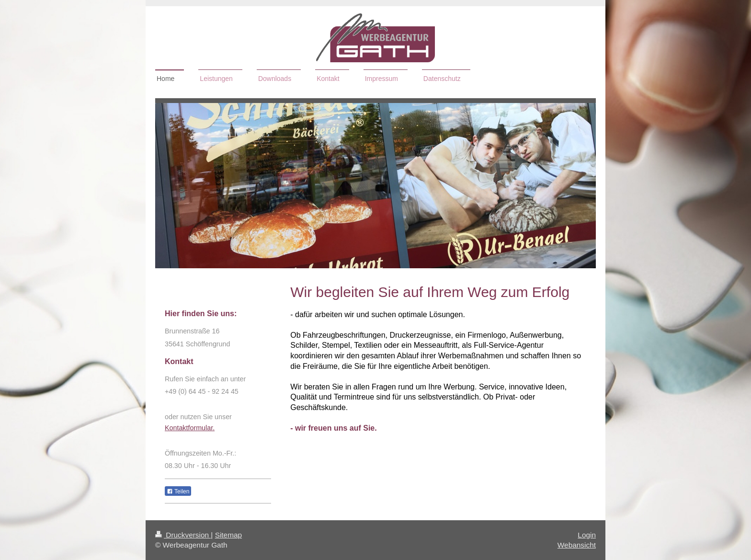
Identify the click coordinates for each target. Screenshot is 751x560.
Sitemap (228, 535)
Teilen (178, 491)
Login (587, 535)
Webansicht (577, 545)
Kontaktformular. (190, 428)
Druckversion (183, 535)
